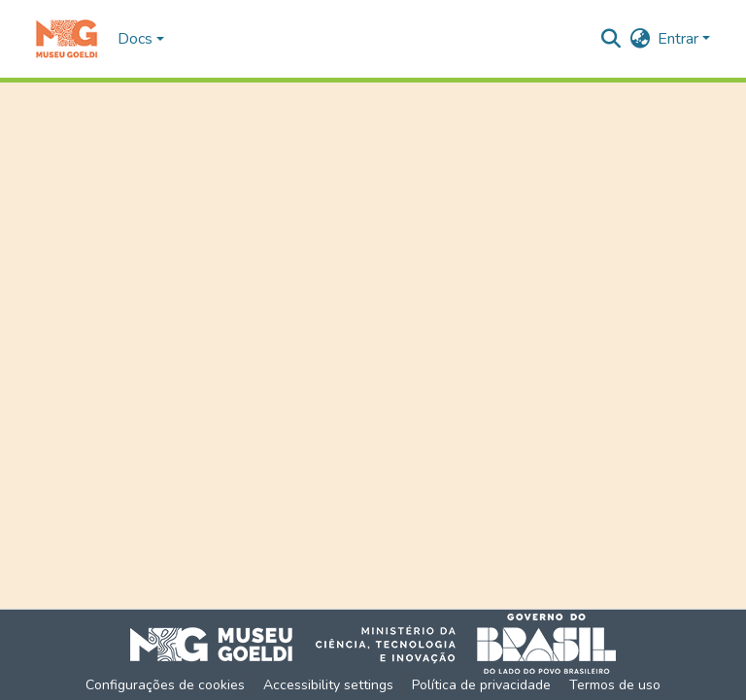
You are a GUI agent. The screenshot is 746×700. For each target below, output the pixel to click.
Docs (135, 39)
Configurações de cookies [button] (165, 685)
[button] (67, 39)
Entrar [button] (680, 39)
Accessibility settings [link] (328, 685)
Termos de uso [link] (615, 685)
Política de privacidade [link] (481, 685)
